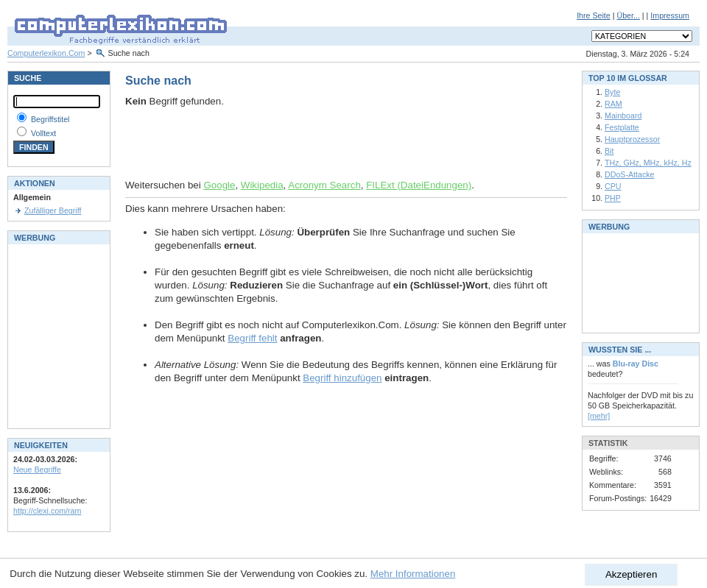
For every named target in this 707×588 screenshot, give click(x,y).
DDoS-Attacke (630, 174)
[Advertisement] (298, 144)
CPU (613, 186)
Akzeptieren (631, 574)
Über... (628, 15)
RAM (613, 104)
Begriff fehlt (252, 338)
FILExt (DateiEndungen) (419, 185)
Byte (612, 92)
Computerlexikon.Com (46, 53)
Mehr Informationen (413, 574)
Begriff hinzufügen (342, 378)
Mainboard (623, 116)
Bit (609, 151)
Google (219, 185)
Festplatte (622, 127)
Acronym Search (324, 185)
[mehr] (599, 416)
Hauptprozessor (632, 139)
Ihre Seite (594, 15)
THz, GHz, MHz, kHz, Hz (648, 163)
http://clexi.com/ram (47, 511)
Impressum (670, 15)
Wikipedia (262, 185)
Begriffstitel (50, 119)
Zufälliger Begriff (53, 210)
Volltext (43, 133)
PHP (613, 198)
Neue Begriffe (37, 470)
